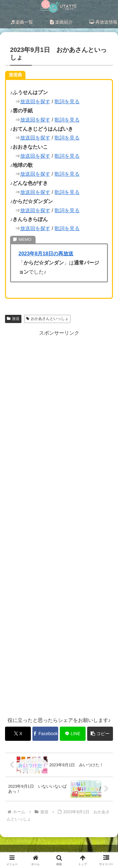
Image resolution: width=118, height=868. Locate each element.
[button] (100, 734)
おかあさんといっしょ (47, 319)
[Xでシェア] (18, 734)
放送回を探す (35, 102)
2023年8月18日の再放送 (46, 254)
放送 (13, 319)
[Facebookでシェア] (45, 734)
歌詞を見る (67, 102)
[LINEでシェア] (73, 734)
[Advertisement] (59, 523)
